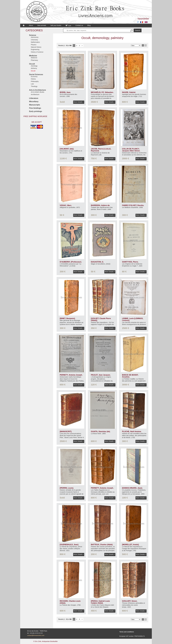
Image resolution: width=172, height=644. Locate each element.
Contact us (79, 25)
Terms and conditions (127, 632)
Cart (68, 26)
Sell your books (56, 25)
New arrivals (42, 25)
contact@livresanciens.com (36, 635)
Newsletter (143, 19)
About (31, 25)
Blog (89, 25)
